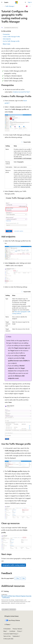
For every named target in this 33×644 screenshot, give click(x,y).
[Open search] (25, 2)
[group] (18, 166)
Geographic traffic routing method (14, 565)
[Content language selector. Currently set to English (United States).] (12, 616)
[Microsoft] (17, 2)
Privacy (19, 631)
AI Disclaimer (7, 629)
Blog (5, 631)
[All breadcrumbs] (3, 6)
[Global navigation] (2, 2)
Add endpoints (7, 39)
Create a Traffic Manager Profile (11, 37)
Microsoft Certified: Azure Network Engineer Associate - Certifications (16, 597)
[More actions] (30, 6)
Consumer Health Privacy (10, 634)
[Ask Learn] (27, 6)
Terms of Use (7, 636)
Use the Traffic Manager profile (11, 41)
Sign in (30, 2)
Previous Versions (17, 629)
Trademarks (16, 636)
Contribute (12, 631)
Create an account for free (21, 92)
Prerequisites (6, 34)
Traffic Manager (10, 6)
